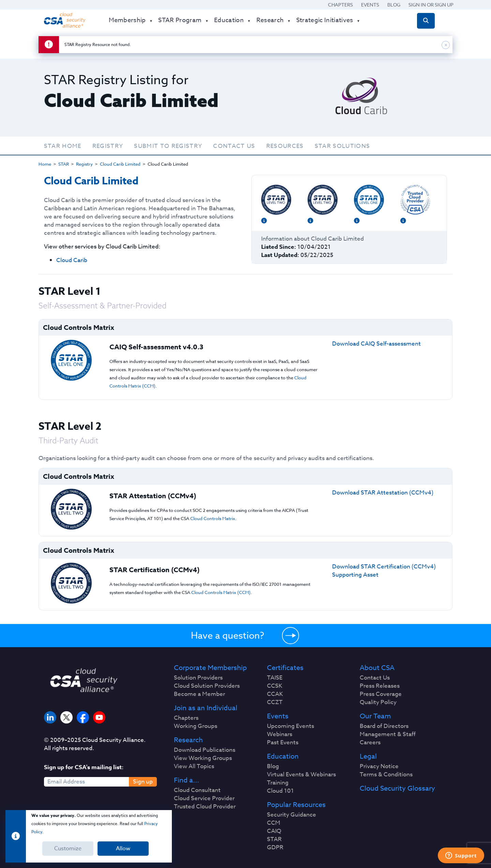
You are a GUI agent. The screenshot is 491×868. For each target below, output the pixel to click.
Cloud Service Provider (204, 798)
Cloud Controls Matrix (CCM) (221, 592)
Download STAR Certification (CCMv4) (384, 567)
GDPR (275, 848)
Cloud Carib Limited (120, 164)
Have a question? (228, 635)
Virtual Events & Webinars (301, 775)
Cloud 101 (280, 791)
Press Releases (380, 686)
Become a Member (199, 694)
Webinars (280, 734)
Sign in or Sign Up (431, 5)
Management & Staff (388, 734)
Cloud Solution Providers (207, 686)
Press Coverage (381, 694)
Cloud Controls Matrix (213, 518)
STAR (64, 164)
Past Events (283, 743)
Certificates (285, 668)
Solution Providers (198, 678)
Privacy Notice (379, 766)
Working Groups (196, 726)
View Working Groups (203, 758)
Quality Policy (378, 702)
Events (370, 5)
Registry (108, 146)
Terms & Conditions (386, 775)
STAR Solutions (343, 146)
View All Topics (194, 766)
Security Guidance (292, 815)
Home (45, 164)
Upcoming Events (291, 726)
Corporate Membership (210, 668)
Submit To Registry (168, 146)
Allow (123, 849)
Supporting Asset (355, 575)
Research (188, 740)
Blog (394, 5)
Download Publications (205, 750)
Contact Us (234, 146)
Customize (68, 849)
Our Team (375, 716)
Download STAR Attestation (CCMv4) (383, 493)
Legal (368, 757)
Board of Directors (384, 726)
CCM (274, 823)
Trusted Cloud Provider (205, 807)
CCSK (275, 686)
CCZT (275, 702)
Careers (370, 743)
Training (278, 783)
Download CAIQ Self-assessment (376, 344)
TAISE (275, 678)
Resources (285, 146)
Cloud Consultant (197, 790)
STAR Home (63, 146)
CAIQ (274, 831)
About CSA (377, 668)
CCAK (275, 694)
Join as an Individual (206, 708)
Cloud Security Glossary (397, 789)
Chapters (340, 5)
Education (283, 757)
